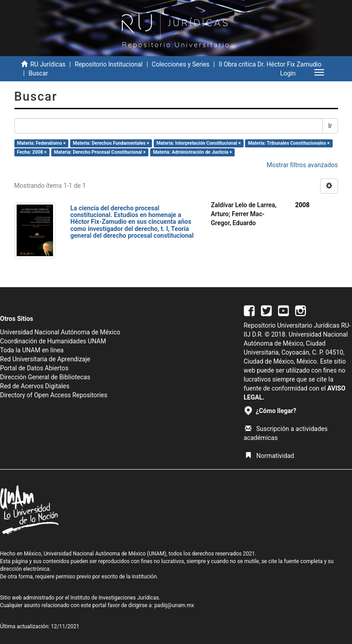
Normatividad (270, 456)
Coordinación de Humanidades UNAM (53, 341)
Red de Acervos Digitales (35, 386)
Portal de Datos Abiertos (34, 368)
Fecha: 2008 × (32, 152)
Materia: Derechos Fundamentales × (111, 143)
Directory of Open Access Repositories (54, 395)
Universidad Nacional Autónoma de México (60, 332)
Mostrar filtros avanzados (302, 165)
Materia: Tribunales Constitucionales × (289, 143)
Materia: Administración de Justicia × (192, 152)
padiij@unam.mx (174, 605)
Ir (330, 126)
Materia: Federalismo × (41, 143)
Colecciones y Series (181, 64)
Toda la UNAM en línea (32, 350)
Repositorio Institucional (109, 64)
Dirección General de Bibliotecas (45, 377)
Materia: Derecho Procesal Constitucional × (100, 152)
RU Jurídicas (48, 64)
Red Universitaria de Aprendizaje (45, 359)
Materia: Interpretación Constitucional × (199, 143)
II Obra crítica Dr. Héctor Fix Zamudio (270, 64)
